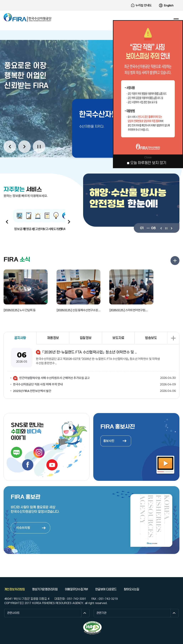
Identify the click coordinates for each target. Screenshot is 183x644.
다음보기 (171, 228)
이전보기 (161, 228)
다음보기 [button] (24, 147)
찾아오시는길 (132, 589)
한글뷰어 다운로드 (106, 589)
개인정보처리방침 (15, 589)
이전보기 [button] (10, 147)
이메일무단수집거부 (77, 589)
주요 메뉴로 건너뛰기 (91, 0)
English (169, 5)
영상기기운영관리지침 (45, 589)
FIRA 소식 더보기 (175, 261)
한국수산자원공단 (28, 17)
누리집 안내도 (144, 5)
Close (148, 157)
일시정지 (39, 147)
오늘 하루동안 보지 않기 (148, 163)
